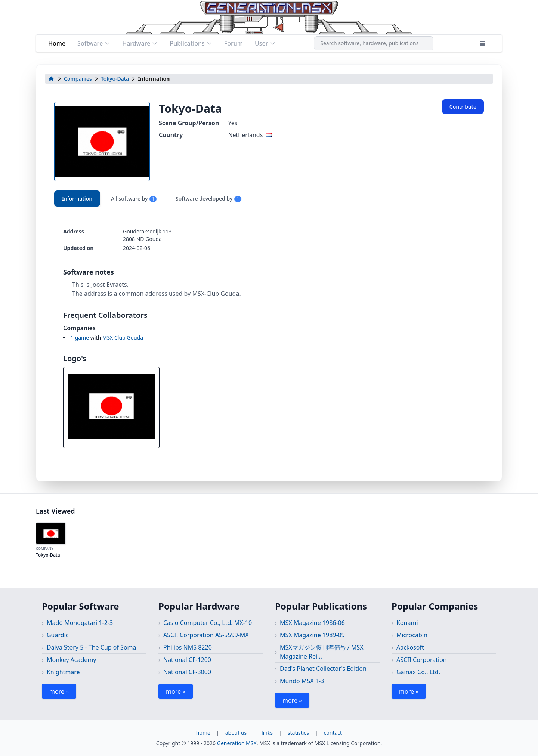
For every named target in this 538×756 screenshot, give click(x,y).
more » (59, 691)
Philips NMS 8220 (188, 647)
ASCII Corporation (422, 660)
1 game (80, 337)
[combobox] (374, 43)
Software (94, 43)
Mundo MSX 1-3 (302, 681)
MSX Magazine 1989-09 (312, 635)
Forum (234, 43)
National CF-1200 (187, 660)
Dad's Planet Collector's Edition (323, 669)
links (267, 733)
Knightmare (63, 672)
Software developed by (209, 199)
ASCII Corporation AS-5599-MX (206, 635)
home (203, 733)
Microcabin (412, 635)
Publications (191, 43)
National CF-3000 (187, 672)
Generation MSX (237, 743)
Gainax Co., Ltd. (418, 672)
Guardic (58, 635)
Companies (78, 79)
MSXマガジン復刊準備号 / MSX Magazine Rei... (322, 652)
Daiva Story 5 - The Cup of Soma (92, 647)
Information (77, 199)
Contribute (463, 107)
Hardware (140, 43)
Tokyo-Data (115, 79)
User (265, 43)
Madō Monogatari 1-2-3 (80, 623)
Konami (407, 623)
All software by (134, 199)
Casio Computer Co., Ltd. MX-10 (208, 623)
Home (57, 43)
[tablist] (269, 199)
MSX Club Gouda (123, 337)
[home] (51, 79)
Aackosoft (410, 647)
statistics (298, 733)
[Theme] (482, 43)
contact (333, 733)
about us (236, 733)
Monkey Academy (72, 660)
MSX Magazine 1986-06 (312, 623)
